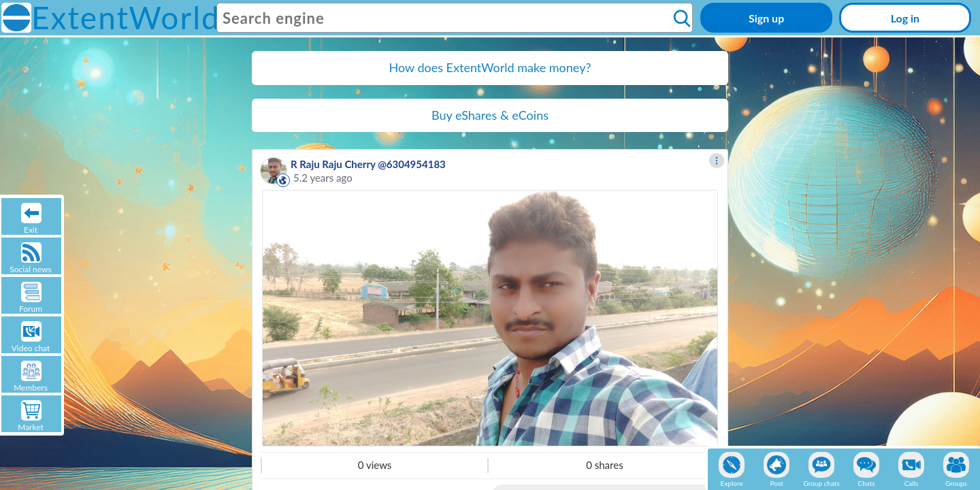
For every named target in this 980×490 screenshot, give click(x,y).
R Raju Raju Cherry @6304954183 (368, 164)
